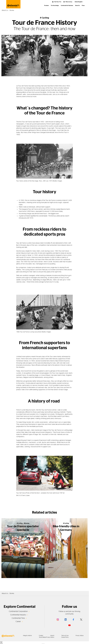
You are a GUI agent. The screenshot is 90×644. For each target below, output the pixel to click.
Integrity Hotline (27, 636)
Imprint (52, 636)
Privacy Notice (80, 636)
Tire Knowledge (55, 6)
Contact (41, 636)
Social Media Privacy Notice (47, 637)
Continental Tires (18, 618)
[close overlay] (1, 643)
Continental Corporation (18, 611)
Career (18, 621)
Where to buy (69, 2)
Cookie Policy (65, 637)
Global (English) (79, 2)
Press (83, 6)
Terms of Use (65, 636)
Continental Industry (18, 615)
